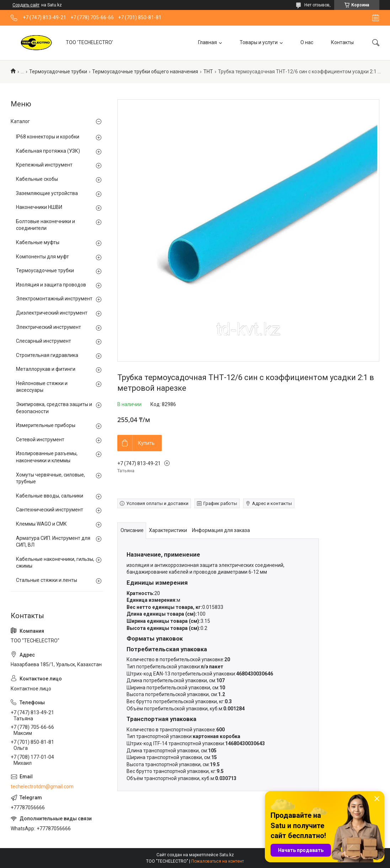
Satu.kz (227, 855)
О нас (307, 42)
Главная (207, 42)
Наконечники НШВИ (39, 207)
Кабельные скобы (37, 179)
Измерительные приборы (46, 425)
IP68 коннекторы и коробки (48, 137)
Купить (146, 443)
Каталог (20, 121)
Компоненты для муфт (42, 257)
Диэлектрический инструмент (52, 313)
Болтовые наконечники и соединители (46, 225)
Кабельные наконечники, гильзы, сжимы (55, 563)
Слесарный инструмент (44, 341)
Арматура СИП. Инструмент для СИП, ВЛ (53, 542)
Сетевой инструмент (40, 440)
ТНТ (208, 72)
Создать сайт (26, 5)
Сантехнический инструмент (50, 510)
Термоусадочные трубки (58, 72)
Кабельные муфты (38, 242)
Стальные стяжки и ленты (47, 580)
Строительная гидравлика (47, 355)
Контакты (342, 42)
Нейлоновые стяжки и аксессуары (42, 387)
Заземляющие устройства (47, 193)
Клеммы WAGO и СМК (41, 524)
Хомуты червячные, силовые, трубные (50, 478)
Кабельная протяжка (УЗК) (48, 151)
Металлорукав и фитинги (46, 369)
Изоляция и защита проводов (51, 285)
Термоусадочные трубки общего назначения (145, 72)
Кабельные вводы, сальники (50, 496)
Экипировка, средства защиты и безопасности (54, 408)
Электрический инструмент (49, 327)
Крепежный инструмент (44, 165)
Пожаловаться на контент (218, 861)
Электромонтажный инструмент (54, 299)
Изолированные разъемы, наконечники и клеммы (47, 457)
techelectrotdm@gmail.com (42, 787)
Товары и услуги (259, 42)
